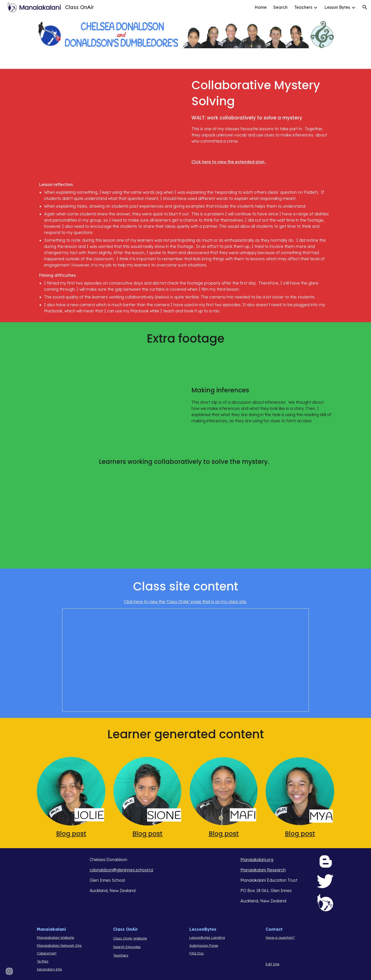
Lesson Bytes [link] (337, 7)
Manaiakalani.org (257, 860)
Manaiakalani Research (263, 870)
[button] (365, 7)
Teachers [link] (303, 7)
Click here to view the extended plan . (229, 162)
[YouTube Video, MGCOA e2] (109, 116)
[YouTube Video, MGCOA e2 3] (109, 522)
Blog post (71, 834)
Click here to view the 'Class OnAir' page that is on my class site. (185, 602)
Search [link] (280, 7)
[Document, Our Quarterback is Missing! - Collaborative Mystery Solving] (185, 660)
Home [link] (261, 7)
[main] (262, 121)
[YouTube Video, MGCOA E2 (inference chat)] (109, 402)
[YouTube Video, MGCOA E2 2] (262, 522)
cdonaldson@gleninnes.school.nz (121, 870)
